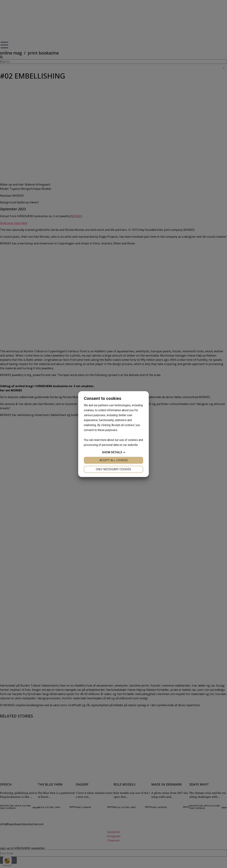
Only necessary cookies (113, 469)
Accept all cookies (114, 460)
